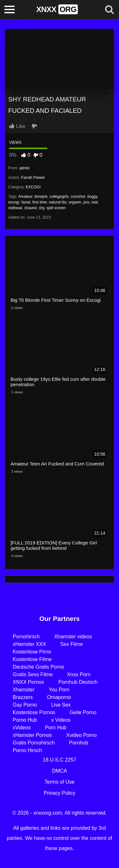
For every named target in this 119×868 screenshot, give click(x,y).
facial (26, 202)
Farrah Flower (33, 178)
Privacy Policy (60, 793)
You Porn (59, 690)
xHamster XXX (29, 644)
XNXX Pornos (28, 682)
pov (86, 202)
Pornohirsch (26, 637)
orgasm (75, 202)
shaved (31, 208)
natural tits (58, 202)
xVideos (22, 728)
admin (25, 168)
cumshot (78, 197)
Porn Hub (56, 728)
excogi (14, 202)
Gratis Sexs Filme (33, 674)
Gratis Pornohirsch (34, 743)
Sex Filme (72, 644)
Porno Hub (25, 720)
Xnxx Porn (79, 674)
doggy (92, 197)
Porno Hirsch (27, 750)
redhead (15, 208)
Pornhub (79, 743)
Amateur (25, 197)
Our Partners (60, 619)
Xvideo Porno (82, 735)
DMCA (60, 771)
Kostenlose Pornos (34, 712)
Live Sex (61, 705)
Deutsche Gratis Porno (38, 667)
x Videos (61, 720)
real (95, 202)
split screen (56, 208)
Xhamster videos (73, 637)
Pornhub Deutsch (78, 682)
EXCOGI (33, 187)
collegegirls (59, 197)
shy (42, 208)
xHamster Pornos (32, 735)
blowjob (41, 197)
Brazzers (23, 697)
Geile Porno (83, 712)
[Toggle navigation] (10, 9)
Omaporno (59, 697)
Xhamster (23, 690)
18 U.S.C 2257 (60, 760)
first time (40, 202)
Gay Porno (25, 705)
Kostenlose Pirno (32, 652)
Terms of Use (59, 782)
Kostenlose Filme (32, 659)
